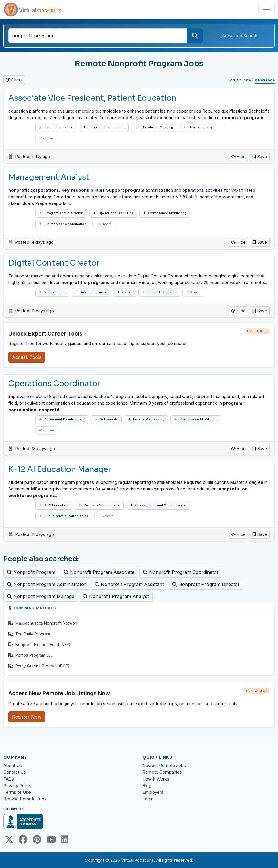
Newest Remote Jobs (164, 765)
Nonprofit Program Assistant (129, 584)
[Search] (195, 36)
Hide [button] (238, 156)
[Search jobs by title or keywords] (98, 36)
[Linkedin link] (64, 840)
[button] (260, 156)
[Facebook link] (23, 840)
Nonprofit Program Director (206, 584)
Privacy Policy (17, 786)
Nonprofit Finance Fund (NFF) (39, 645)
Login (148, 799)
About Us (13, 765)
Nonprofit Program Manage (41, 596)
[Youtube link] (51, 840)
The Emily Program (29, 634)
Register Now (27, 717)
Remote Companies (162, 772)
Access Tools (27, 357)
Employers (153, 792)
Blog (147, 786)
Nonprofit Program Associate (99, 572)
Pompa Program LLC (31, 655)
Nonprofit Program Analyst (116, 596)
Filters (14, 80)
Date (247, 80)
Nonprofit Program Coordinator (181, 572)
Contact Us (15, 772)
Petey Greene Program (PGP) (39, 666)
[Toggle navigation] (266, 9)
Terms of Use (17, 792)
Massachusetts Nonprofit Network (43, 623)
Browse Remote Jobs (25, 799)
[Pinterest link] (37, 840)
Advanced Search (240, 36)
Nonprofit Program (31, 572)
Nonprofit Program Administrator (47, 584)
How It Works (156, 779)
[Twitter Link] (9, 840)
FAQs (9, 779)
